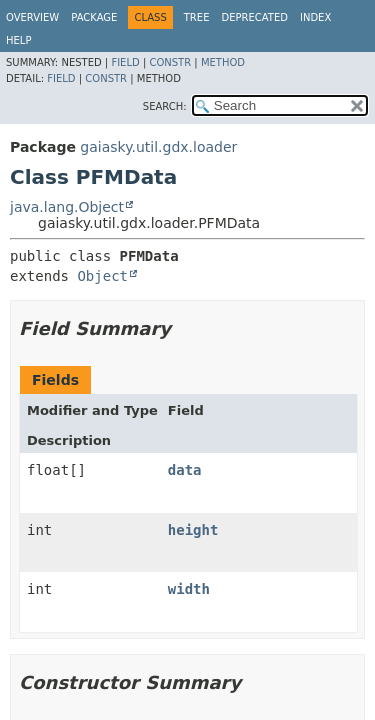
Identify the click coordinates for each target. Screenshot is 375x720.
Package (94, 17)
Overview (32, 17)
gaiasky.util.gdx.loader (158, 147)
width (189, 589)
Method (223, 62)
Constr (170, 62)
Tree (197, 17)
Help (18, 40)
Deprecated (254, 17)
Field (125, 62)
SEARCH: (165, 106)
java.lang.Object (67, 207)
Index (315, 17)
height (193, 530)
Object (102, 276)
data (185, 470)
